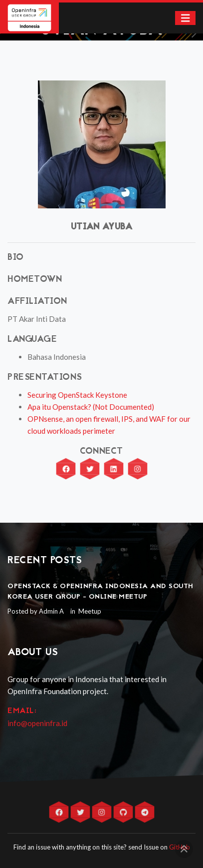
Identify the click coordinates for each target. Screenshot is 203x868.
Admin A (51, 611)
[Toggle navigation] (186, 18)
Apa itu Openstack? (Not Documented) (91, 407)
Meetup (89, 611)
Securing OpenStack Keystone (77, 395)
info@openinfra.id (37, 723)
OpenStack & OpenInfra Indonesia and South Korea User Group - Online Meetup (101, 592)
